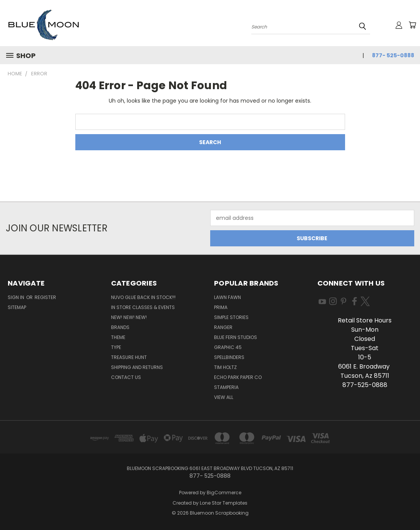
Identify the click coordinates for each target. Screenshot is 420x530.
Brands (120, 327)
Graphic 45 (228, 347)
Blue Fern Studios (236, 337)
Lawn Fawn (227, 297)
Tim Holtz (225, 367)
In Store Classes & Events (143, 307)
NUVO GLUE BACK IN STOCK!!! (143, 297)
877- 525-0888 (393, 55)
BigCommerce (224, 493)
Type (116, 347)
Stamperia (226, 387)
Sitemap (17, 307)
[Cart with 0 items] (412, 25)
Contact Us (126, 377)
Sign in (17, 297)
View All (224, 397)
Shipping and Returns (137, 367)
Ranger (223, 327)
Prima (221, 307)
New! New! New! (129, 317)
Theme (118, 337)
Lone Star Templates (224, 503)
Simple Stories (231, 317)
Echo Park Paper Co (238, 377)
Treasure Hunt (129, 357)
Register (45, 297)
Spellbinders (229, 357)
